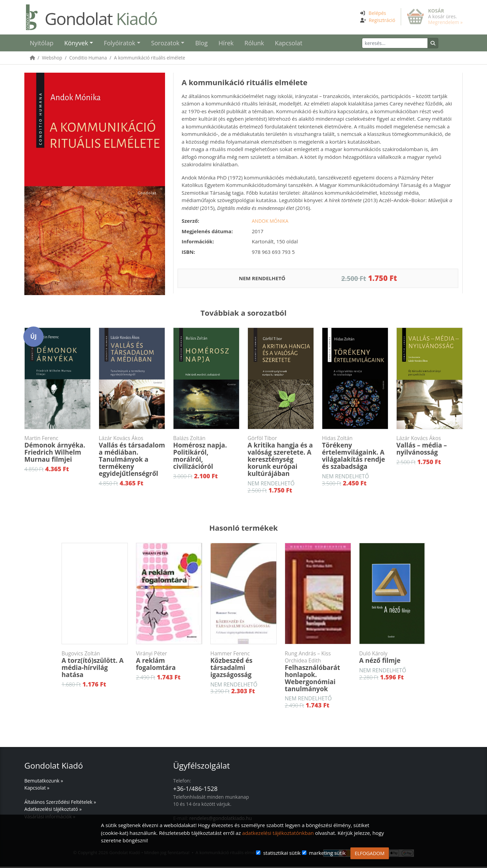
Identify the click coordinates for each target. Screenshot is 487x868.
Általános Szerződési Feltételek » (60, 803)
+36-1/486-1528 (195, 790)
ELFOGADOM (370, 853)
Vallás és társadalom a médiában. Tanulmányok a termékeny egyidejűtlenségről (132, 457)
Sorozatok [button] (165, 44)
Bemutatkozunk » (44, 782)
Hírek (226, 44)
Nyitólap (42, 44)
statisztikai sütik (282, 853)
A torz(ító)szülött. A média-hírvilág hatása (95, 666)
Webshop (52, 59)
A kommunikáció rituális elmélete (150, 59)
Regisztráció (382, 20)
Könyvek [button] (76, 44)
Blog (201, 44)
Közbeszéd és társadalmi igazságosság (243, 666)
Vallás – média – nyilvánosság (430, 447)
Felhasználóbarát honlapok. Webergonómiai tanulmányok (318, 673)
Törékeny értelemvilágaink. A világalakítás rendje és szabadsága (355, 454)
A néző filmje (392, 659)
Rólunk (254, 44)
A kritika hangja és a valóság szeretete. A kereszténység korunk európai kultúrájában (281, 457)
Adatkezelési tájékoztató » (53, 810)
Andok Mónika (270, 222)
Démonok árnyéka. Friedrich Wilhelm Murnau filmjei (57, 451)
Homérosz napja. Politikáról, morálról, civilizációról (206, 454)
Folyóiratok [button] (120, 44)
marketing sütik (327, 853)
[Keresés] (406, 44)
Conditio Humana (88, 59)
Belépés (377, 13)
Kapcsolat (289, 44)
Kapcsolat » (37, 789)
